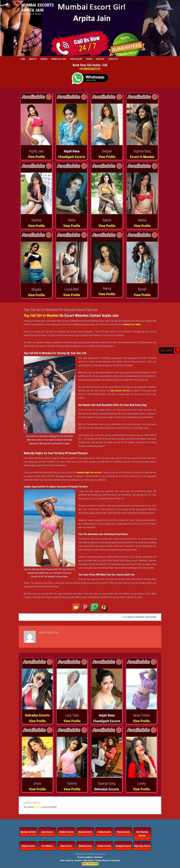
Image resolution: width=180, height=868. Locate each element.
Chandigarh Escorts (72, 157)
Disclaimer (98, 857)
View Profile (36, 157)
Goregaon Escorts (123, 846)
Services (78, 860)
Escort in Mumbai (142, 157)
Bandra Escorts (85, 832)
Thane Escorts (123, 832)
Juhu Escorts (47, 832)
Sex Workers (47, 846)
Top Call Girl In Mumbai (41, 315)
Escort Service (140, 617)
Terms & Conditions (85, 857)
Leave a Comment (151, 617)
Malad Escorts (85, 846)
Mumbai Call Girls (28, 832)
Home (62, 860)
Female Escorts (104, 846)
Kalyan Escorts (28, 846)
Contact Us (116, 860)
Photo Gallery (88, 860)
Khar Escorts (66, 846)
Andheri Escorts (66, 832)
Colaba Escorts (104, 832)
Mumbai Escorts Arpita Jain (37, 8)
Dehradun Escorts (37, 715)
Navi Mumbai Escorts (142, 834)
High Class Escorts (142, 846)
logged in (38, 807)
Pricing (98, 860)
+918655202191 (90, 69)
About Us (70, 860)
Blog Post (106, 860)
